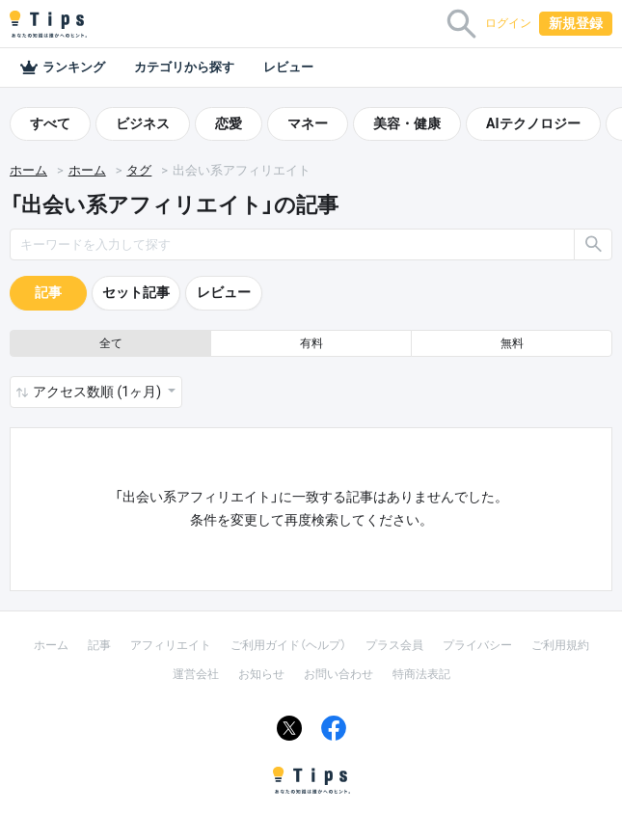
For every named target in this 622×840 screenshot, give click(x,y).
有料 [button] (311, 343)
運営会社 (196, 674)
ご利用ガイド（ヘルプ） (288, 645)
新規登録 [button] (576, 23)
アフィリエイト (171, 645)
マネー (308, 123)
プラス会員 (394, 645)
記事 (48, 292)
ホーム (28, 170)
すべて (50, 123)
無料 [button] (512, 343)
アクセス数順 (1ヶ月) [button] (98, 392)
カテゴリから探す (184, 67)
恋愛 (229, 123)
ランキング (62, 68)
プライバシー (477, 645)
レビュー (288, 67)
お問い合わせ (338, 674)
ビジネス (143, 123)
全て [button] (111, 343)
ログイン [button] (508, 23)
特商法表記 (421, 674)
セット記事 (136, 292)
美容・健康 (407, 123)
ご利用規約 (560, 645)
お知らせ (261, 674)
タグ (139, 170)
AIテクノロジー (533, 123)
